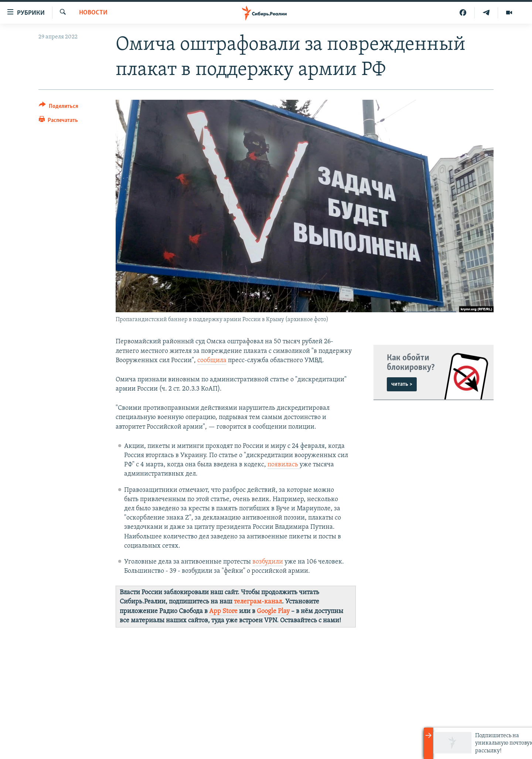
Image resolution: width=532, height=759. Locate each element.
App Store (223, 611)
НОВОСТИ (93, 13)
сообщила (212, 360)
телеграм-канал (258, 602)
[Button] (59, 107)
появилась (284, 465)
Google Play (273, 611)
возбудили (268, 562)
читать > (402, 384)
